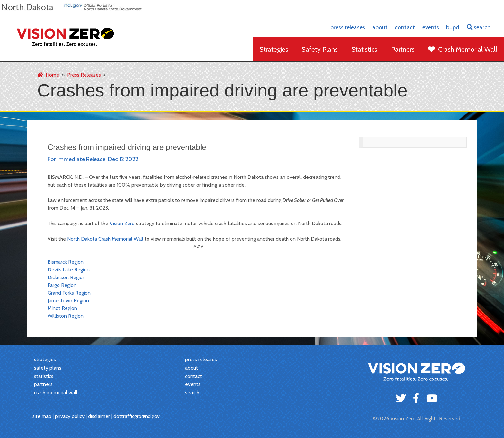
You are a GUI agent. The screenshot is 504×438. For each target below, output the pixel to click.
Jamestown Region (68, 301)
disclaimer (99, 416)
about (380, 27)
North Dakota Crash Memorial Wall (105, 239)
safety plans (48, 368)
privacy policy (70, 416)
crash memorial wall (56, 392)
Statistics (364, 49)
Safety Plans (320, 49)
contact (405, 27)
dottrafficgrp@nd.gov (137, 416)
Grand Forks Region (69, 293)
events (431, 27)
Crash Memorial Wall (463, 49)
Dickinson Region (67, 277)
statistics (44, 376)
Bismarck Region (66, 262)
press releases (348, 27)
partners (43, 384)
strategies (45, 359)
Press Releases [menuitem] (84, 75)
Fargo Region (62, 285)
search (479, 27)
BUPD (453, 27)
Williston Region (66, 316)
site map (42, 416)
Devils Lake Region (69, 270)
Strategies (274, 49)
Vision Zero (122, 223)
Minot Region (62, 308)
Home (48, 75)
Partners (403, 49)
